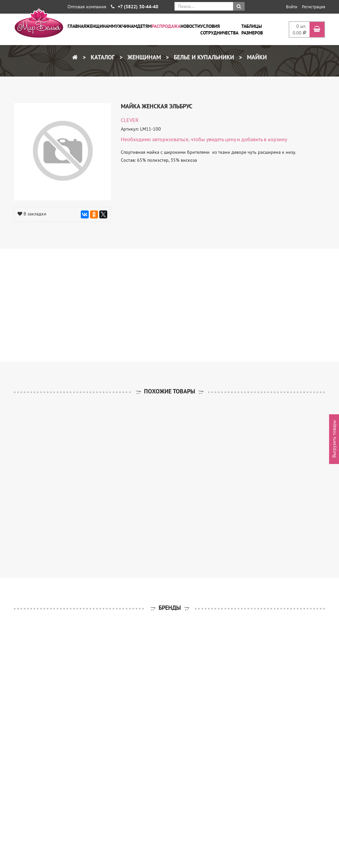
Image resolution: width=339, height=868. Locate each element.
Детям (144, 26)
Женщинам (99, 26)
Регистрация (314, 7)
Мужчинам (124, 26)
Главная (77, 26)
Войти (292, 7)
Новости (190, 26)
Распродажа (166, 26)
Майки (256, 57)
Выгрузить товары (334, 439)
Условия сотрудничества (219, 29)
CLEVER (130, 120)
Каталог (102, 57)
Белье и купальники (203, 57)
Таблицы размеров (252, 29)
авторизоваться (170, 139)
